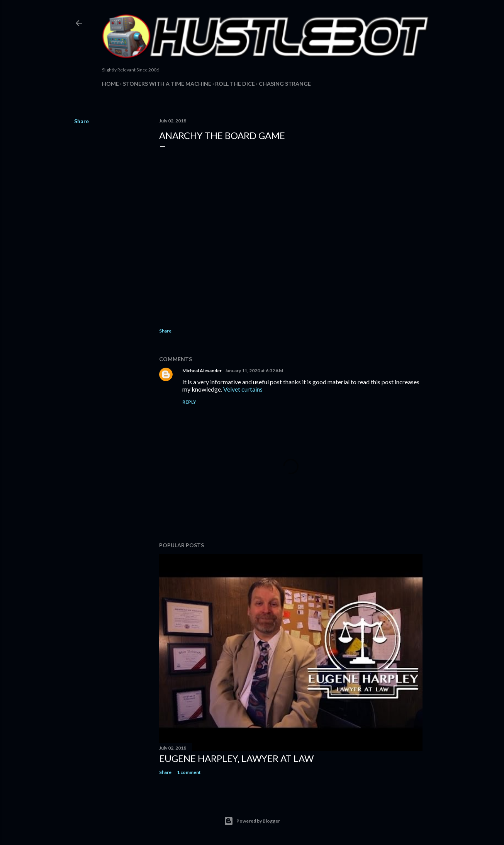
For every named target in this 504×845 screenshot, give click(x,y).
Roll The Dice (235, 84)
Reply (189, 402)
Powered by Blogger (252, 821)
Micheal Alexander (202, 371)
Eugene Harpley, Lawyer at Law (236, 758)
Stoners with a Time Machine (167, 84)
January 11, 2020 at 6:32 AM (254, 371)
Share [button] (81, 121)
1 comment (189, 772)
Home (110, 84)
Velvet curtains (243, 389)
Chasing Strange (285, 84)
